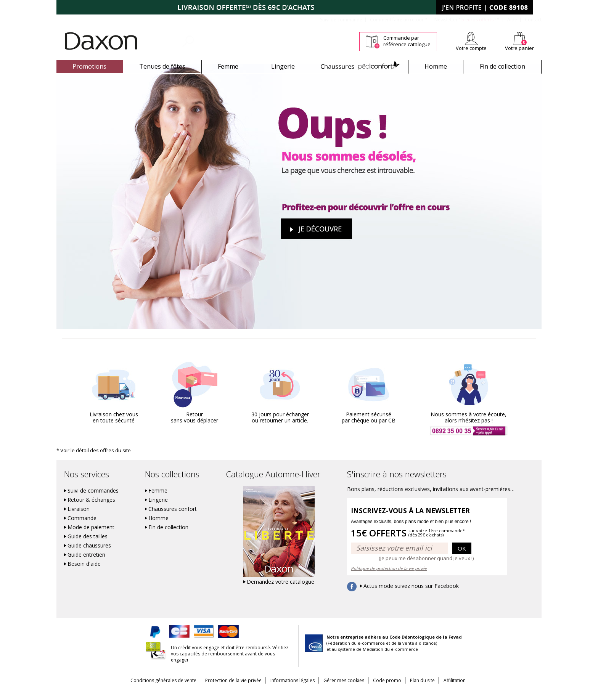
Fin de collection (502, 66)
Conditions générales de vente (153, 689)
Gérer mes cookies (344, 689)
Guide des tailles (88, 545)
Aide (512, 20)
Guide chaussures (89, 554)
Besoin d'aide (84, 573)
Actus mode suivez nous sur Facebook (411, 595)
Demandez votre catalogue (281, 591)
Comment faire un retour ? (398, 20)
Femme (228, 66)
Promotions (89, 66)
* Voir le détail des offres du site (91, 459)
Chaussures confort (173, 518)
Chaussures (360, 66)
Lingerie (283, 66)
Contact (533, 20)
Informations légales (289, 689)
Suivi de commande (341, 20)
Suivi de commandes (93, 499)
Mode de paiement (91, 536)
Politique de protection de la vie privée (389, 577)
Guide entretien (86, 564)
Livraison (79, 518)
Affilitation (465, 689)
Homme (436, 66)
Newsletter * (467, 20)
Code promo (391, 689)
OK (462, 557)
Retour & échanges (91, 509)
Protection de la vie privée (227, 689)
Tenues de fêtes (162, 66)
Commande (82, 527)
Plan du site (429, 689)
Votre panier (519, 48)
